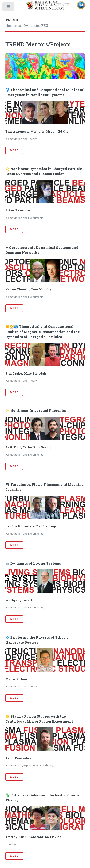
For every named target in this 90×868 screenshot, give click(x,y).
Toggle (9, 8)
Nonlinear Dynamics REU (27, 23)
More (14, 150)
